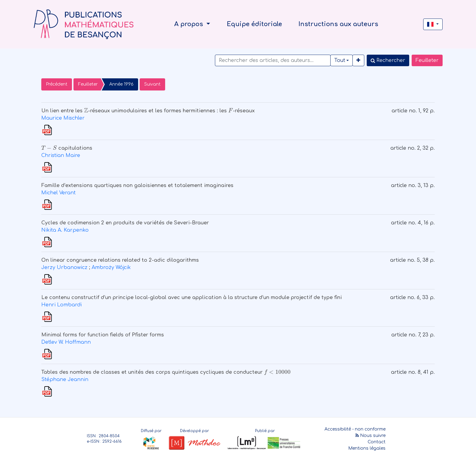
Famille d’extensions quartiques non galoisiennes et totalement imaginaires (137, 186)
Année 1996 (121, 84)
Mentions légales (367, 448)
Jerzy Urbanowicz (64, 267)
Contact (377, 442)
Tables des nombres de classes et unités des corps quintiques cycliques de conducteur (166, 372)
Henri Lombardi (61, 305)
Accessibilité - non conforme (355, 429)
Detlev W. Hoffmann (66, 342)
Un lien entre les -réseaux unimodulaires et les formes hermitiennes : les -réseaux (148, 111)
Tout (340, 60)
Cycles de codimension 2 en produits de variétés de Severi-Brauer (125, 223)
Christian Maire (61, 155)
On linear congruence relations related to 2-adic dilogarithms (120, 260)
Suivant (152, 84)
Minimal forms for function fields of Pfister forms (103, 335)
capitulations (67, 148)
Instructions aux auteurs (338, 24)
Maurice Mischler (63, 118)
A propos (190, 24)
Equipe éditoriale (254, 24)
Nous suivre (371, 436)
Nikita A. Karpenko (65, 230)
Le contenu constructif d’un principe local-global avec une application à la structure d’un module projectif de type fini (192, 298)
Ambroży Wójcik (111, 267)
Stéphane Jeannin (65, 380)
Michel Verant (58, 193)
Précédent (57, 84)
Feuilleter (427, 60)
